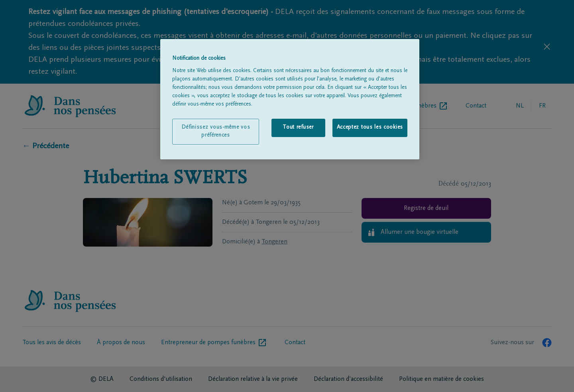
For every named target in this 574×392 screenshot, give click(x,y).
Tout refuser (298, 127)
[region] (290, 99)
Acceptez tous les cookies (370, 127)
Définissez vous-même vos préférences (216, 131)
